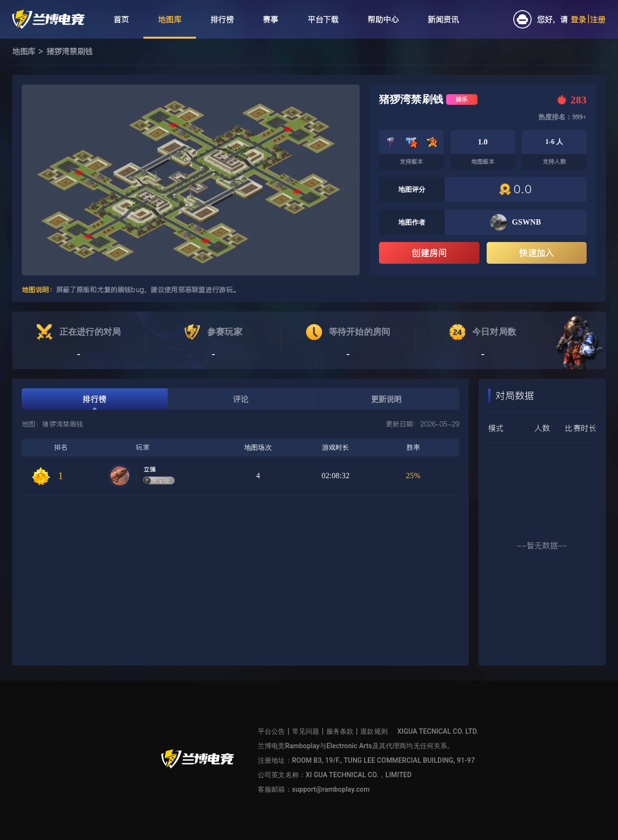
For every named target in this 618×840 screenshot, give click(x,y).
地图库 (24, 51)
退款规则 (374, 731)
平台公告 (272, 731)
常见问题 (306, 731)
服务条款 (340, 731)
